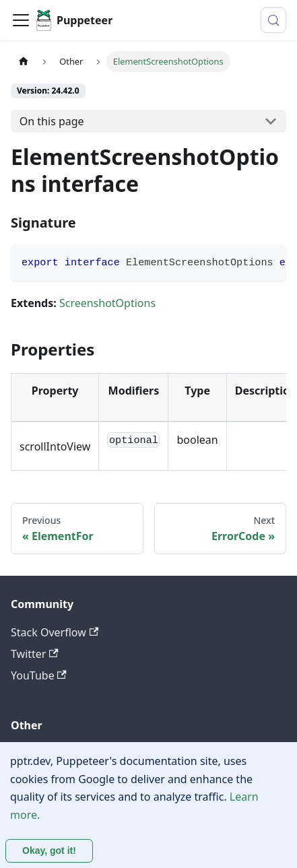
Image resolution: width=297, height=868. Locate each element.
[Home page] (24, 62)
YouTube (39, 675)
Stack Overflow (55, 632)
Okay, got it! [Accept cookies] (49, 850)
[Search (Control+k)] (273, 20)
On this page (52, 121)
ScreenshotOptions (107, 303)
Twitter (35, 654)
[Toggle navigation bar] (21, 20)
